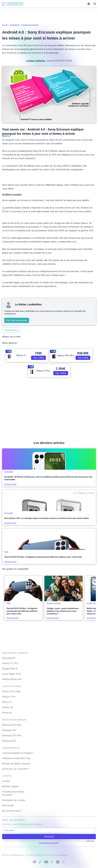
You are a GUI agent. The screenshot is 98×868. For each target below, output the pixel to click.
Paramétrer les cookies (14, 800)
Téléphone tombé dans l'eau (16, 758)
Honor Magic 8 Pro (12, 674)
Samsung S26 (9, 730)
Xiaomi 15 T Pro (10, 663)
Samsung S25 (9, 741)
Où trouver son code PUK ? (16, 769)
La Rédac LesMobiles (36, 61)
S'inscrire (49, 837)
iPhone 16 (7, 713)
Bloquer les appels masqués (16, 764)
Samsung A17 (9, 658)
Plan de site (8, 805)
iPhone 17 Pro (9, 697)
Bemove (64, 855)
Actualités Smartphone (30, 25)
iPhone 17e (7, 707)
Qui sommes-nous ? (12, 811)
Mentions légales (10, 786)
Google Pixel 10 (10, 669)
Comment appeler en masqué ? (18, 753)
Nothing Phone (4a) (12, 679)
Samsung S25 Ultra (12, 735)
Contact (6, 781)
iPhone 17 (7, 702)
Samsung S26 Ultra (12, 725)
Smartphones (11, 330)
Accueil (5, 25)
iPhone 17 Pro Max (11, 691)
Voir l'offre (38, 358)
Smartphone (14, 25)
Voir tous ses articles (17, 320)
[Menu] (95, 4)
